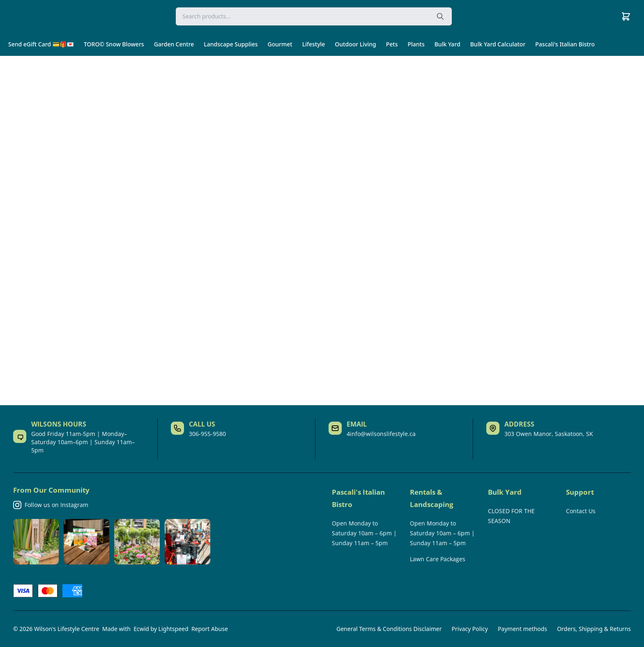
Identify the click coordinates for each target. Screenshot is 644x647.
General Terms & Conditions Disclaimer (389, 629)
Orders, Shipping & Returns (594, 629)
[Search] (314, 16)
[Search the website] (440, 16)
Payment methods (522, 629)
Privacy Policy (470, 629)
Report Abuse (210, 629)
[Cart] (626, 16)
